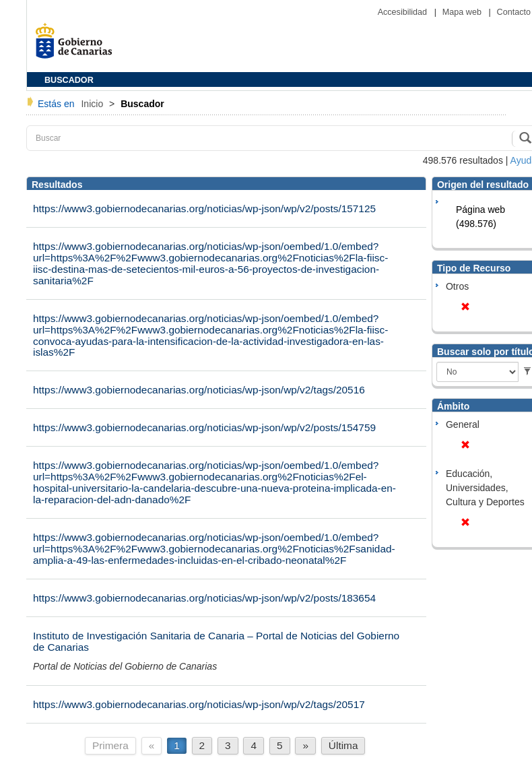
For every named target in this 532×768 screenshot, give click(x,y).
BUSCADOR (69, 80)
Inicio (93, 104)
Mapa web (463, 12)
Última (343, 745)
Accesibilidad (404, 12)
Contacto (514, 12)
